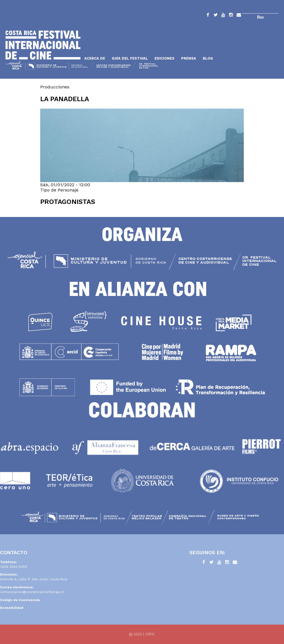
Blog (208, 58)
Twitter (215, 16)
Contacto (239, 16)
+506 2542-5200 (14, 567)
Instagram (231, 16)
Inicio (43, 45)
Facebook (208, 16)
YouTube (223, 16)
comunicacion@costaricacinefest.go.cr (32, 592)
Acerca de (95, 58)
